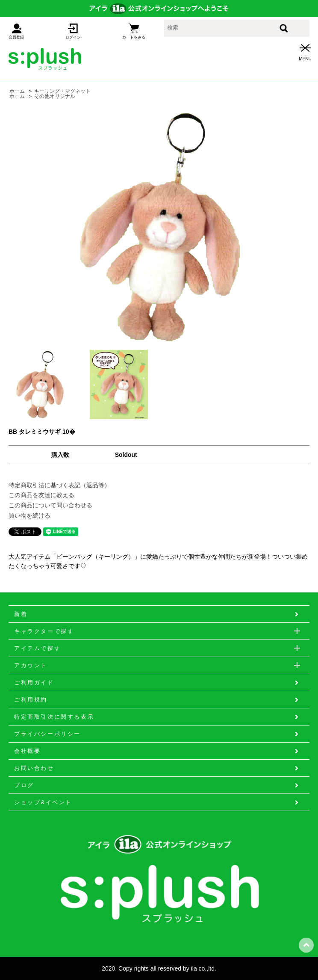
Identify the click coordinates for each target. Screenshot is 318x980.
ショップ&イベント (157, 802)
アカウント (159, 665)
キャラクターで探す (162, 631)
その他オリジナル (55, 96)
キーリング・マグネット (62, 91)
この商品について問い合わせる (50, 505)
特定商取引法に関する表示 (157, 717)
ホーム (17, 91)
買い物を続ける (29, 515)
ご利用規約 (157, 700)
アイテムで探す (162, 648)
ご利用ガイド (157, 683)
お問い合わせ (157, 768)
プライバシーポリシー (157, 734)
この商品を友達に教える (41, 495)
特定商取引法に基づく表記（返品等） (59, 485)
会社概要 (157, 751)
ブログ (157, 785)
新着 (157, 614)
